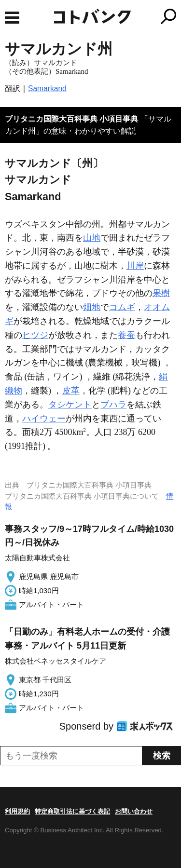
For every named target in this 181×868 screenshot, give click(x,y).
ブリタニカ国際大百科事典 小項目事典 (71, 119)
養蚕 (126, 335)
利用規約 (17, 811)
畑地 (92, 307)
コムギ (122, 307)
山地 (92, 238)
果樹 (161, 293)
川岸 (135, 266)
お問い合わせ (134, 811)
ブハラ (113, 405)
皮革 (71, 391)
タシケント (70, 405)
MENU (12, 18)
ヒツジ (35, 335)
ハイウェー (44, 419)
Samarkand (47, 88)
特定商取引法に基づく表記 (72, 811)
